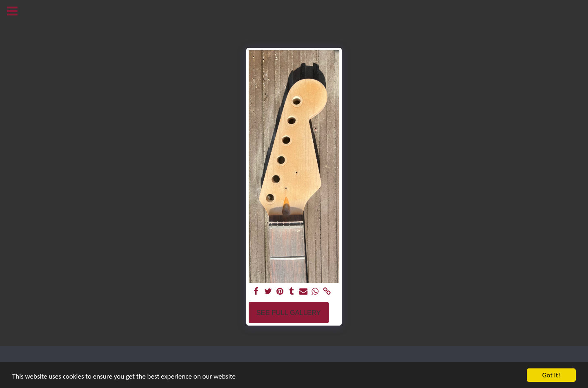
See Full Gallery (289, 313)
